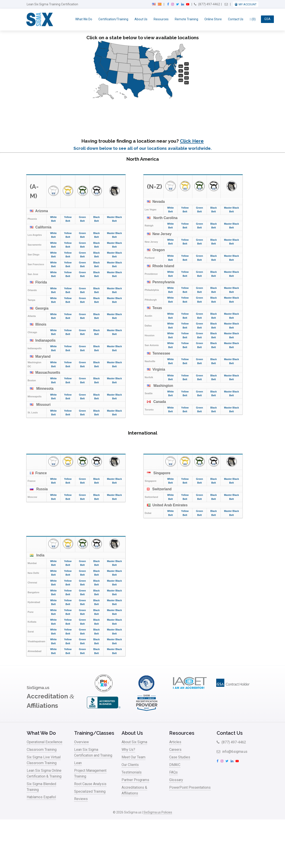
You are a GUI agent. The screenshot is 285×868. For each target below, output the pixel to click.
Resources (161, 19)
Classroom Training (42, 750)
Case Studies (180, 757)
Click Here (192, 141)
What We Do (84, 19)
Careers (175, 750)
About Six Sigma (134, 742)
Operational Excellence (45, 742)
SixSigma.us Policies (158, 812)
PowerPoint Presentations (190, 787)
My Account (248, 4)
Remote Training (186, 19)
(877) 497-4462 (207, 4)
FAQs (173, 772)
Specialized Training (90, 791)
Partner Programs (135, 780)
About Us (141, 19)
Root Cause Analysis (90, 784)
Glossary (176, 780)
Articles (175, 742)
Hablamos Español (41, 797)
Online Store (213, 19)
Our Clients (130, 765)
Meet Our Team (133, 757)
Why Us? (128, 750)
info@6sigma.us (232, 752)
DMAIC (175, 765)
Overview (81, 742)
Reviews (81, 799)
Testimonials (132, 772)
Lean (78, 763)
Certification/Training (113, 19)
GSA (267, 19)
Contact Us (236, 19)
